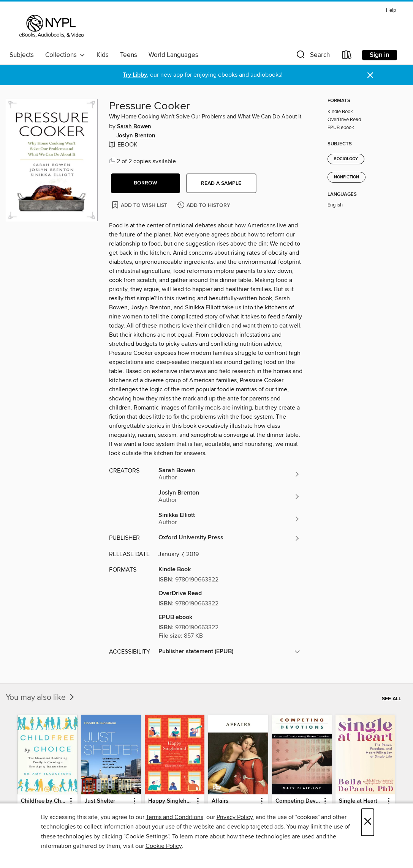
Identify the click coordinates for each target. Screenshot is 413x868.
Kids (103, 55)
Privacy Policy (235, 817)
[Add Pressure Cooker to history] (204, 206)
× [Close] (368, 822)
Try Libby (135, 75)
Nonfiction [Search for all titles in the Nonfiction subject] (347, 177)
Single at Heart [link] (358, 801)
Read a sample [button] (221, 183)
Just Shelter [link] (100, 801)
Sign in (380, 55)
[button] (312, 56)
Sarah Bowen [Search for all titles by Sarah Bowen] (134, 127)
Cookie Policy (164, 846)
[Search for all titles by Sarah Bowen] (229, 474)
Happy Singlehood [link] (171, 801)
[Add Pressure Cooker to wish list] (140, 205)
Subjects (22, 55)
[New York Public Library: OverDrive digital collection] (51, 26)
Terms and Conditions (175, 817)
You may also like (41, 698)
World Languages (173, 55)
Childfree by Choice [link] (44, 801)
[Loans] (347, 56)
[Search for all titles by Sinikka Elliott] (229, 519)
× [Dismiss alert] (370, 75)
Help (391, 10)
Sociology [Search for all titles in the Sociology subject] (346, 159)
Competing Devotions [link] (298, 801)
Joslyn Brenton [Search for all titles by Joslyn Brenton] (136, 136)
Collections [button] (65, 55)
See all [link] (392, 699)
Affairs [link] (220, 801)
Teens (129, 55)
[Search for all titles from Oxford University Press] (229, 538)
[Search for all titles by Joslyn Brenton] (229, 496)
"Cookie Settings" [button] (146, 836)
